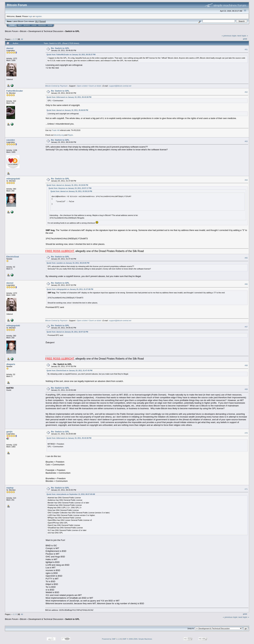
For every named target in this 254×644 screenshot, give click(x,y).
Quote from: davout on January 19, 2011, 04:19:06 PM (67, 185)
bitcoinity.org (59, 135)
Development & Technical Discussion (46, 31)
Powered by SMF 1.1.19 (112, 639)
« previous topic (229, 36)
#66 (246, 284)
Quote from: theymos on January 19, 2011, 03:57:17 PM (70, 188)
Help (20, 25)
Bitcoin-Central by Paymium (56, 86)
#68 (246, 365)
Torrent (42, 21)
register (38, 16)
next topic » (243, 36)
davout (10, 48)
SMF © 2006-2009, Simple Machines (137, 639)
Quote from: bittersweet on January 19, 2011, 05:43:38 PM (69, 97)
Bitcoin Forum (11, 31)
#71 (246, 489)
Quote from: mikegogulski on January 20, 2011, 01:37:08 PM (70, 289)
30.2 (37, 21)
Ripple (70, 135)
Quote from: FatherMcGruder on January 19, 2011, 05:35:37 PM (71, 55)
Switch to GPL (72, 31)
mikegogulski (13, 179)
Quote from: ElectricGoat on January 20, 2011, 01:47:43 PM (69, 371)
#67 (246, 327)
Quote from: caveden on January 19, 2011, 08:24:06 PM (68, 263)
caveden (11, 140)
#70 (246, 433)
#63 (246, 141)
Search (27, 25)
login (31, 16)
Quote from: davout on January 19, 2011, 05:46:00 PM (67, 110)
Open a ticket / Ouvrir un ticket (89, 86)
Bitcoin (23, 31)
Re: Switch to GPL (60, 48)
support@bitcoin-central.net (120, 86)
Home (12, 25)
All (22, 39)
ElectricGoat (13, 257)
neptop (10, 488)
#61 (246, 49)
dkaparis (11, 364)
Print (245, 39)
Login (34, 25)
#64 (246, 180)
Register (42, 25)
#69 (246, 389)
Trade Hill (56, 130)
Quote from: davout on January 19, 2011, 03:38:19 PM (71, 191)
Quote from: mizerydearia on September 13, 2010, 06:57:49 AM (71, 494)
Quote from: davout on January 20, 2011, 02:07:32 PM (67, 332)
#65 (246, 258)
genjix (9, 432)
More (50, 25)
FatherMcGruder (15, 91)
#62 (246, 92)
